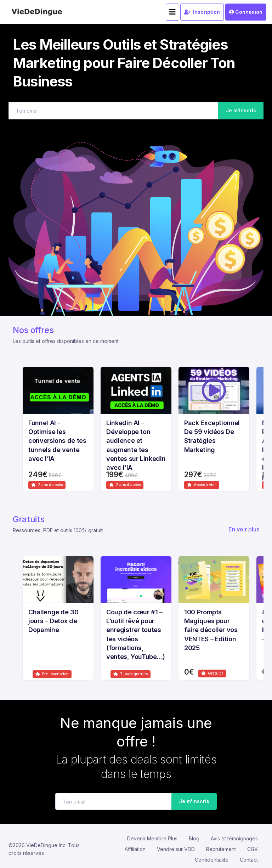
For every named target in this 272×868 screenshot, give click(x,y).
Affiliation (135, 849)
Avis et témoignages (234, 838)
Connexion (246, 12)
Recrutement (221, 849)
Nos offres (33, 330)
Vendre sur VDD (176, 849)
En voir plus (244, 529)
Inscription (202, 12)
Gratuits (29, 519)
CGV (253, 849)
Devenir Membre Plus (152, 838)
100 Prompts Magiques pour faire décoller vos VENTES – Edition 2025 (211, 630)
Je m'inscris (192, 802)
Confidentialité (212, 860)
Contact (249, 860)
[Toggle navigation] (172, 12)
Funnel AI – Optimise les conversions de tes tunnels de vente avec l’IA (57, 441)
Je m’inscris (241, 110)
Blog (194, 838)
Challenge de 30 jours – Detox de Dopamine (53, 621)
